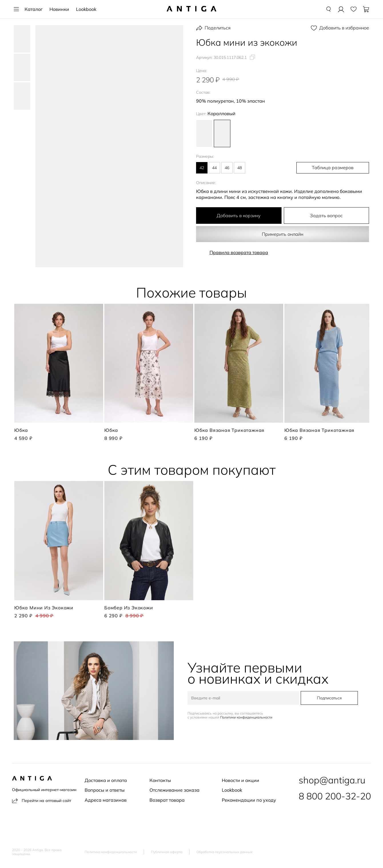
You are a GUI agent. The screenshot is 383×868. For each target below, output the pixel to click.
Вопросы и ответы (105, 790)
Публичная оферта (167, 852)
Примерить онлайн (283, 234)
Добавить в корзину (239, 215)
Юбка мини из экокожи (44, 608)
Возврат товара (167, 800)
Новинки (59, 9)
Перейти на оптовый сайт (42, 801)
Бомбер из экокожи (129, 608)
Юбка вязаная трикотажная (229, 430)
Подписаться (328, 698)
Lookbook (86, 9)
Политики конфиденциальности (247, 718)
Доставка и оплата (106, 780)
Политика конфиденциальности (111, 852)
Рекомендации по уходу (249, 800)
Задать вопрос (326, 215)
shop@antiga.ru (332, 780)
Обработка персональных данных (225, 852)
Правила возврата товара (239, 252)
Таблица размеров (339, 168)
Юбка (21, 430)
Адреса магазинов (106, 800)
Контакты (160, 780)
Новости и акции (241, 780)
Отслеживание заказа (174, 790)
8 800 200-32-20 (335, 796)
